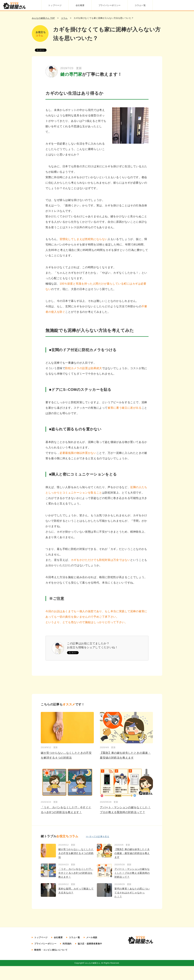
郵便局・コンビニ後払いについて (51, 950)
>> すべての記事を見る (98, 836)
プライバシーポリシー (110, 5)
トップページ (55, 5)
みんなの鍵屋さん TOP (43, 18)
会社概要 (80, 5)
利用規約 (67, 944)
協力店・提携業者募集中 (90, 944)
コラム (64, 18)
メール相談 (92, 937)
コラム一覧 (140, 5)
